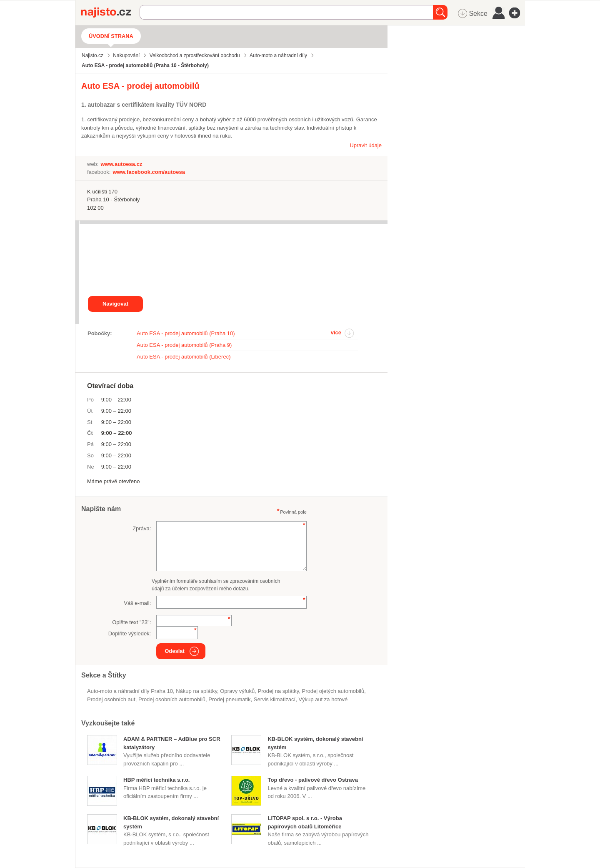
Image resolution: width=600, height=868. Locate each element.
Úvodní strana (111, 36)
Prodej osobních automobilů (172, 699)
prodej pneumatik (229, 699)
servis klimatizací (275, 699)
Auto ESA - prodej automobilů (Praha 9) (184, 345)
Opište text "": (131, 622)
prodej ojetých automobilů (333, 691)
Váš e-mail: (137, 603)
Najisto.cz (110, 13)
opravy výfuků (237, 691)
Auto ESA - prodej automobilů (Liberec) (184, 357)
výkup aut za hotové (323, 699)
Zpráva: (142, 528)
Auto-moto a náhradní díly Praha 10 (130, 691)
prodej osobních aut (111, 699)
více (336, 332)
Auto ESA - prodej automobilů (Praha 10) (186, 333)
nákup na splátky (196, 691)
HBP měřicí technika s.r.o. (156, 780)
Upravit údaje (366, 145)
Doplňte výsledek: (130, 633)
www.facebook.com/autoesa (149, 172)
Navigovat (115, 304)
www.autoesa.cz (121, 164)
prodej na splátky (279, 691)
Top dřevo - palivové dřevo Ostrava (313, 780)
